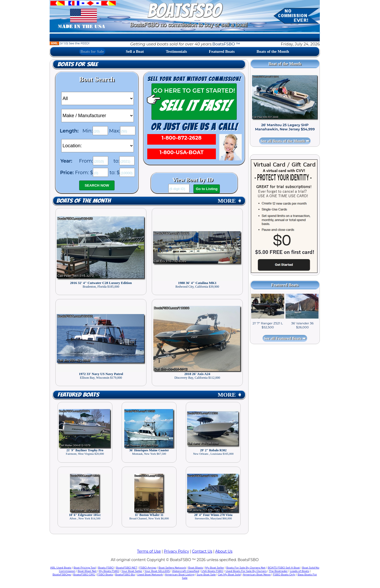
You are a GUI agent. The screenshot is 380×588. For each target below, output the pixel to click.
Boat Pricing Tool (85, 568)
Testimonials (176, 51)
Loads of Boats (299, 571)
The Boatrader (278, 571)
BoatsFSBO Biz (125, 574)
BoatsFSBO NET (126, 568)
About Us (224, 551)
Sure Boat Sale (206, 574)
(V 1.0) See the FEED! (70, 43)
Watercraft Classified (186, 571)
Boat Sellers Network (172, 568)
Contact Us (202, 551)
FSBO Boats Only (284, 574)
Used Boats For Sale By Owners (246, 571)
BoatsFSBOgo (62, 574)
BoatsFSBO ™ (226, 44)
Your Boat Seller (132, 571)
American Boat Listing (180, 574)
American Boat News (257, 574)
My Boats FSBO (109, 571)
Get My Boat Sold (229, 574)
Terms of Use (149, 551)
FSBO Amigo (148, 568)
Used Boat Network (150, 574)
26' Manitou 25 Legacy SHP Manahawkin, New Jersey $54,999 (285, 127)
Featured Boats (222, 51)
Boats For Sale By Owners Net (246, 568)
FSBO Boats (105, 574)
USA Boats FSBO (212, 571)
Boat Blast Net (87, 571)
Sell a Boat (135, 51)
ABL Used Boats (61, 568)
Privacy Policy (176, 551)
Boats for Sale (92, 51)
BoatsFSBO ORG (84, 574)
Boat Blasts (196, 568)
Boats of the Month (273, 51)
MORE (230, 201)
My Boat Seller (215, 568)
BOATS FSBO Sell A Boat (284, 568)
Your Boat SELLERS (157, 571)
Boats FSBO (106, 568)
